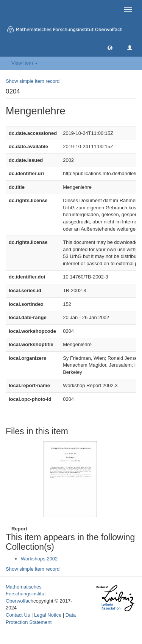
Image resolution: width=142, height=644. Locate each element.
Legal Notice (48, 615)
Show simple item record (33, 81)
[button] (110, 47)
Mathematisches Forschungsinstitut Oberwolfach (26, 594)
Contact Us (18, 615)
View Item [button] (25, 63)
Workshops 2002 (39, 559)
